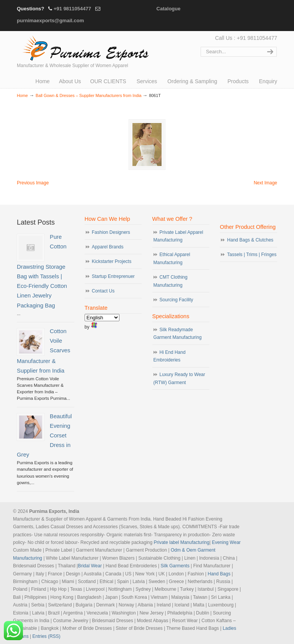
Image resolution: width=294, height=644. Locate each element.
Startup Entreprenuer (113, 276)
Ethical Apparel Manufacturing (172, 258)
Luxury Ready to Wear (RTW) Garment (179, 378)
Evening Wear (226, 542)
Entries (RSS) (47, 636)
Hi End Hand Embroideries (170, 355)
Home (22, 95)
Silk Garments (175, 565)
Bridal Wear (90, 565)
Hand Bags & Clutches (250, 239)
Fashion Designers (111, 232)
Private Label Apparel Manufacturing (178, 235)
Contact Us (103, 290)
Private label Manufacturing (182, 542)
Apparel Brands (108, 246)
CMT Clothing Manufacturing (171, 280)
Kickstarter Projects (112, 261)
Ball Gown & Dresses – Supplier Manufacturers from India (89, 95)
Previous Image (33, 182)
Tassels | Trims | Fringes (252, 254)
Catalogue (169, 9)
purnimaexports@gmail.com (50, 21)
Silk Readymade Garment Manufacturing (178, 333)
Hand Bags (219, 573)
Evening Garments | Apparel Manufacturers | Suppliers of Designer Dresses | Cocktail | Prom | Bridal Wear (84, 47)
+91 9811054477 (72, 9)
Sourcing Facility (176, 299)
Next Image (265, 182)
